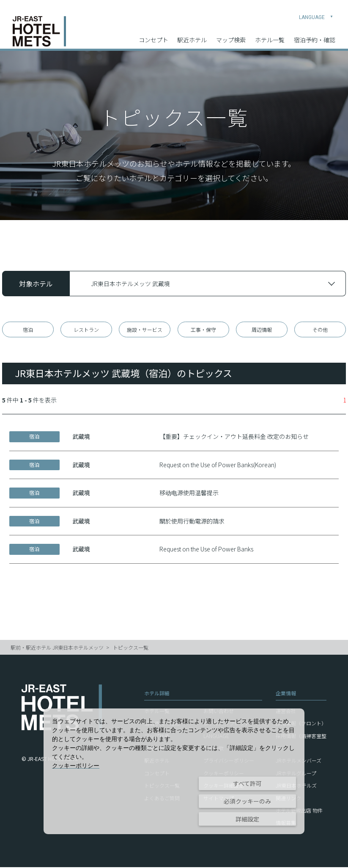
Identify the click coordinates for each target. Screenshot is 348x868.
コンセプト (153, 34)
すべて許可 (247, 783)
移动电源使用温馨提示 (189, 494)
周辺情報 (262, 330)
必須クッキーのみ (247, 801)
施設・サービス (145, 330)
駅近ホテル (192, 34)
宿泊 (28, 330)
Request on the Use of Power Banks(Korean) (218, 466)
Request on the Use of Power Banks (206, 550)
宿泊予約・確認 (315, 34)
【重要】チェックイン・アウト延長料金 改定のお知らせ (234, 438)
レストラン (86, 330)
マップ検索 (231, 34)
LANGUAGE (316, 11)
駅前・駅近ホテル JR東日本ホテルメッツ (57, 649)
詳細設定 (247, 819)
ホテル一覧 (270, 34)
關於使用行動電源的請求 (192, 522)
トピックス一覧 (131, 649)
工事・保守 (203, 330)
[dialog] (174, 771)
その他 (320, 330)
